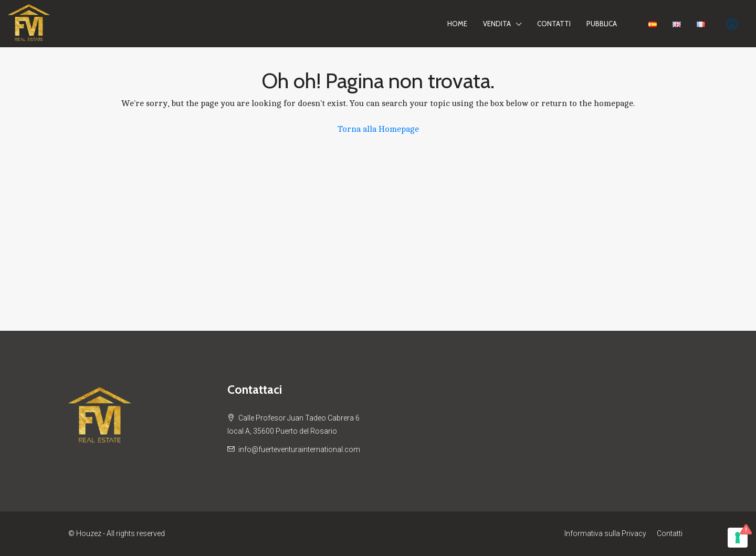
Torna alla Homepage (378, 129)
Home (457, 24)
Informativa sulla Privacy (605, 533)
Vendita (497, 24)
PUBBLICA (602, 24)
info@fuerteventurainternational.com (299, 449)
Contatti (554, 24)
